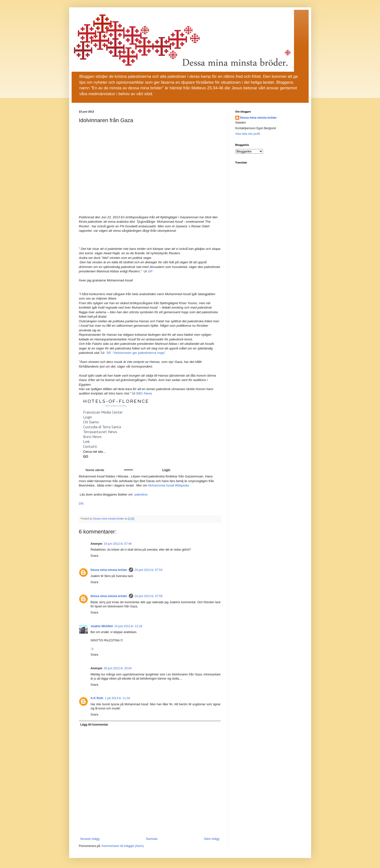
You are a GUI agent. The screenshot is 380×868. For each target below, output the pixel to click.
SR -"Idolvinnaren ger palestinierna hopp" (136, 353)
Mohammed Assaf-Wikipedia (168, 485)
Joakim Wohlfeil (102, 626)
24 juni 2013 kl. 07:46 (118, 544)
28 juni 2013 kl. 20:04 (118, 668)
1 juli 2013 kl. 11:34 (117, 698)
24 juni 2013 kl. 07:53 (149, 570)
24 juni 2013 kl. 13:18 (128, 626)
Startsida (152, 839)
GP (150, 271)
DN (81, 503)
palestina (141, 494)
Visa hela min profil (248, 134)
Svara (94, 556)
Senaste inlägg (90, 839)
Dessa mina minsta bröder (109, 570)
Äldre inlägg (212, 839)
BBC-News (144, 393)
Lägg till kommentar (94, 725)
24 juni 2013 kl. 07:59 (149, 596)
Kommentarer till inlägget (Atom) (123, 846)
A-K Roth (97, 698)
